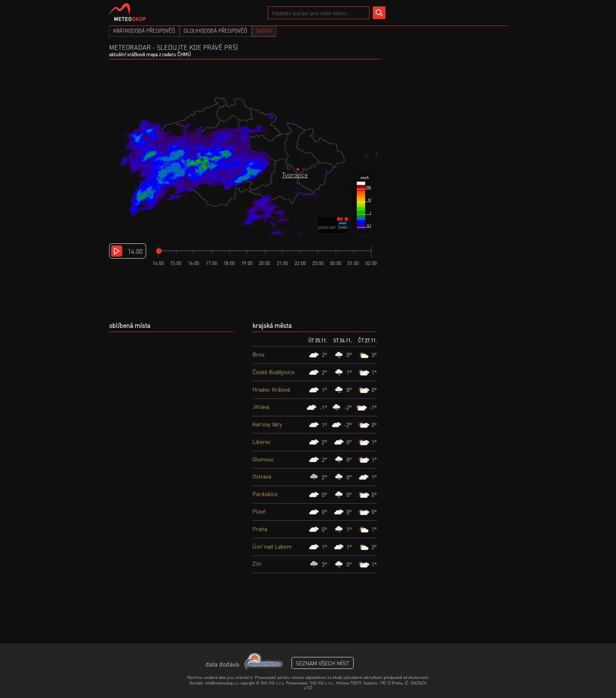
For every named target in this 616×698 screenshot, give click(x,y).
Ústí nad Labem (272, 546)
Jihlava (261, 406)
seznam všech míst (323, 663)
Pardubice (265, 494)
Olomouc (263, 459)
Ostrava (262, 476)
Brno (258, 354)
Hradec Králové (271, 389)
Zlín (257, 563)
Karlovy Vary (267, 424)
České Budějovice (274, 372)
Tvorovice (295, 175)
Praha (260, 529)
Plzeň (259, 511)
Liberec (262, 441)
